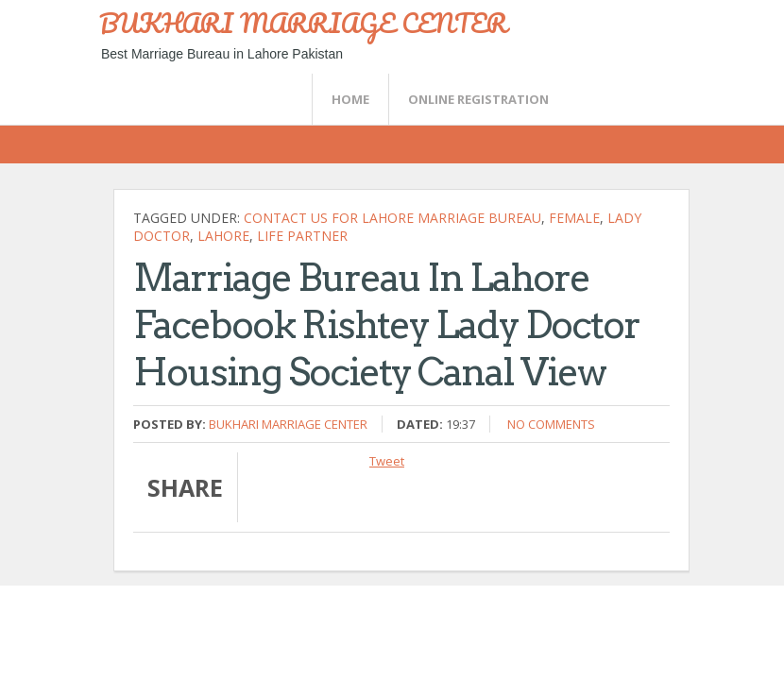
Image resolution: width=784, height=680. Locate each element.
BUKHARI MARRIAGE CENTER (303, 23)
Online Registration (478, 99)
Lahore (223, 236)
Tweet (387, 461)
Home (350, 99)
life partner (302, 236)
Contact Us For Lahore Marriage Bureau (392, 218)
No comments (551, 424)
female (574, 218)
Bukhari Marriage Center (288, 424)
